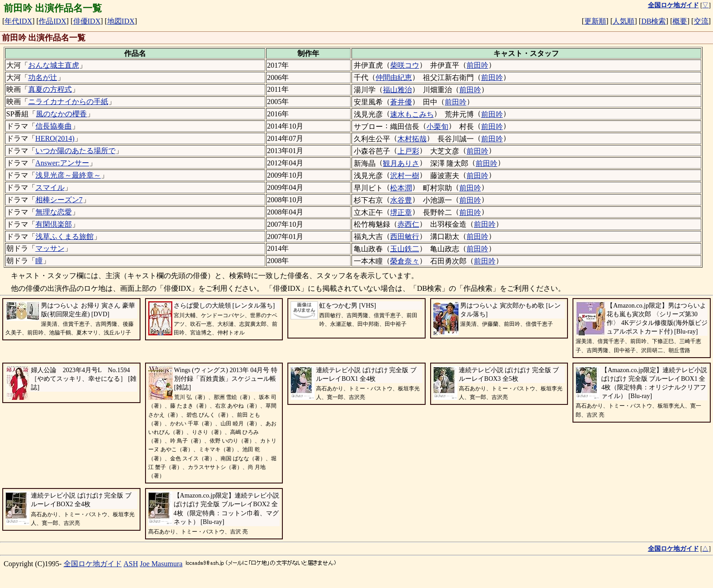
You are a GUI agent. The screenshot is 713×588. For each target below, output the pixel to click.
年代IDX (18, 21)
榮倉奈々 (405, 261)
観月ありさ (401, 163)
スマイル (50, 187)
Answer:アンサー (62, 163)
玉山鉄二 (405, 249)
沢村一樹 (405, 176)
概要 (680, 21)
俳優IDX (87, 21)
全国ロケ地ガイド (93, 564)
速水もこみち (412, 114)
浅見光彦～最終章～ (68, 175)
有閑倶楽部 (54, 224)
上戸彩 (408, 151)
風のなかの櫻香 (61, 114)
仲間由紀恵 (394, 77)
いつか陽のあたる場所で (75, 151)
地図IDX (121, 21)
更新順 (595, 21)
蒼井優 (401, 102)
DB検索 (653, 21)
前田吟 (477, 65)
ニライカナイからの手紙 (68, 102)
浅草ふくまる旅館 (65, 237)
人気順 (623, 21)
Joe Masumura (161, 564)
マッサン (50, 248)
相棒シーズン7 (59, 200)
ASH (131, 564)
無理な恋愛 (54, 212)
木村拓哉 (412, 139)
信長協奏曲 (54, 126)
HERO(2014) (55, 138)
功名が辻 (43, 77)
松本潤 (401, 188)
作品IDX (52, 21)
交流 (701, 21)
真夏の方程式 (50, 89)
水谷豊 (401, 200)
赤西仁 (408, 224)
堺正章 (401, 212)
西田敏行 (405, 237)
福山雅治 (397, 90)
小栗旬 (437, 127)
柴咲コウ (405, 65)
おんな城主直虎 (54, 65)
